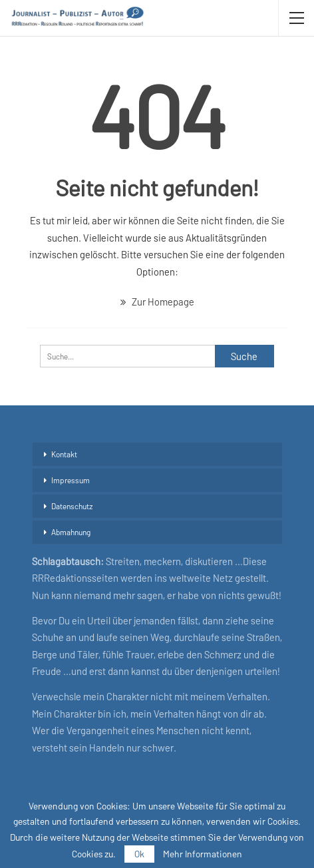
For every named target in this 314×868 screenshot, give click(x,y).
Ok (139, 854)
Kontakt (64, 454)
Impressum (71, 480)
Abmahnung (71, 532)
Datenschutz (72, 506)
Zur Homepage (157, 302)
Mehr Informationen (203, 854)
